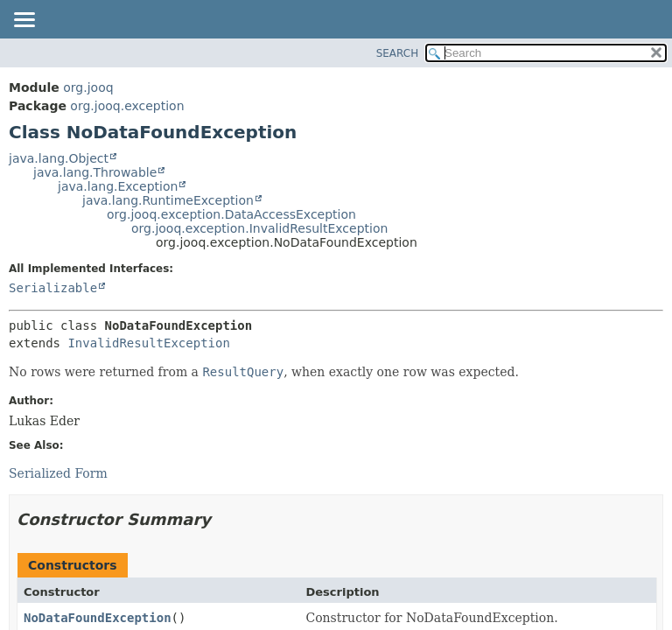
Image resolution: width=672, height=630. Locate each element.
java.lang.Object (59, 158)
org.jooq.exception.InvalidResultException (259, 228)
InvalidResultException (148, 343)
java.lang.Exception (118, 186)
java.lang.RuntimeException (168, 200)
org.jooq (88, 87)
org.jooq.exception (127, 106)
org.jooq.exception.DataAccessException (231, 214)
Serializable (53, 288)
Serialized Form (58, 473)
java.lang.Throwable (95, 172)
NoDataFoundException (98, 618)
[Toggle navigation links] (24, 21)
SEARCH (398, 53)
